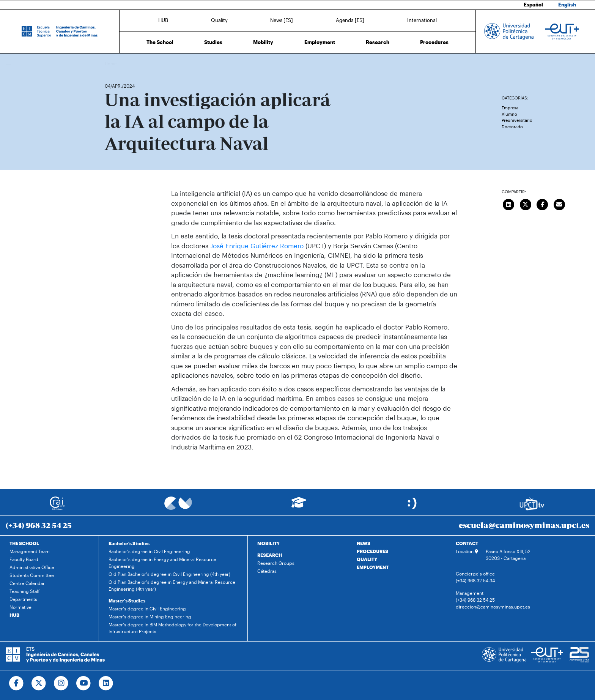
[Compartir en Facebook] (543, 203)
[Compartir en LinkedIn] (509, 203)
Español (533, 5)
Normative (20, 607)
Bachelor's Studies (129, 543)
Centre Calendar (27, 583)
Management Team (30, 551)
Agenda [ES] (350, 20)
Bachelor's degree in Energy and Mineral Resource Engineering (162, 563)
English (567, 5)
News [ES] (282, 20)
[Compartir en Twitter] (526, 203)
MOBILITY (268, 543)
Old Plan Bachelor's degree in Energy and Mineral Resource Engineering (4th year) (172, 585)
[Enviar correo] (559, 203)
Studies (213, 42)
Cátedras (267, 571)
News (126, 64)
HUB (163, 20)
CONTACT (467, 543)
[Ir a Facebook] (17, 683)
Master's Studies (127, 601)
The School (160, 42)
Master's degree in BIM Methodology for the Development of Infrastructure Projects (172, 628)
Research (378, 42)
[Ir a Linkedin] (106, 683)
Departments (23, 599)
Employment (320, 42)
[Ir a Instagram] (61, 683)
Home (111, 64)
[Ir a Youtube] (84, 683)
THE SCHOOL (24, 543)
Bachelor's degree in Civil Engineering (149, 551)
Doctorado (512, 127)
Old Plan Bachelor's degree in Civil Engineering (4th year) (169, 574)
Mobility (263, 42)
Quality (219, 20)
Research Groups (276, 563)
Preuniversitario (517, 120)
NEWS (364, 543)
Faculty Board (24, 559)
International (422, 20)
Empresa (510, 108)
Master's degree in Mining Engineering (150, 616)
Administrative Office (32, 567)
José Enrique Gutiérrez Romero (257, 246)
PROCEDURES (372, 551)
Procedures (434, 42)
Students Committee (32, 575)
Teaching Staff (25, 591)
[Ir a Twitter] (39, 683)
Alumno (509, 114)
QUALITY (367, 559)
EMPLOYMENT (373, 567)
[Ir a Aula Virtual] (299, 506)
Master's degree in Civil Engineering (147, 609)
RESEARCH (270, 555)
